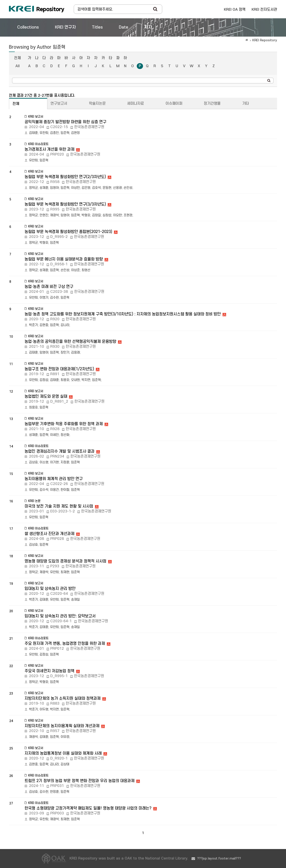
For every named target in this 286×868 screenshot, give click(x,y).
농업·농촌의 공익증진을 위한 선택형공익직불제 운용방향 (70, 342)
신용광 (117, 188)
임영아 (54, 188)
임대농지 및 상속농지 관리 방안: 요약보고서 (60, 616)
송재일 (75, 600)
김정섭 (44, 380)
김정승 (44, 655)
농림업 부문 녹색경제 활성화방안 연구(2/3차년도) (65, 177)
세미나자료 (136, 104)
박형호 (86, 215)
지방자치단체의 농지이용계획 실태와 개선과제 (62, 726)
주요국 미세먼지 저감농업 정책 (49, 671)
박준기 (33, 325)
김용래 (75, 353)
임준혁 (65, 133)
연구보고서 (59, 104)
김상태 (65, 764)
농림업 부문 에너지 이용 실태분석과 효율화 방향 (64, 259)
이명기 (44, 298)
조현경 (128, 215)
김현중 (44, 325)
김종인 (54, 133)
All (18, 66)
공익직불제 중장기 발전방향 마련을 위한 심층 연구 (65, 122)
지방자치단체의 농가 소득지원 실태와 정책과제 (63, 698)
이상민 (75, 188)
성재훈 (44, 188)
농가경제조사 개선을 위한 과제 (49, 149)
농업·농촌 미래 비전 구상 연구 (49, 287)
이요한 (117, 215)
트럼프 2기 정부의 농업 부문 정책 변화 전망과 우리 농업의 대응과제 (80, 781)
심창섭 (107, 215)
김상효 (33, 462)
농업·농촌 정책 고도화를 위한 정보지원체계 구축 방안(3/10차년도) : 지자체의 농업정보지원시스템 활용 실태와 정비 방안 (123, 314)
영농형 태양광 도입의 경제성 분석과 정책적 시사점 (65, 561)
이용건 (54, 490)
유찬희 (44, 133)
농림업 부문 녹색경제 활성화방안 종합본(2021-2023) (68, 232)
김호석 (96, 188)
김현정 (75, 133)
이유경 (65, 737)
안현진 (44, 215)
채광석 (54, 215)
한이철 (65, 490)
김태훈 (33, 133)
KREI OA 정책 (235, 10)
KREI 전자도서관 (264, 10)
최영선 (86, 270)
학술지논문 (97, 104)
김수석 (44, 490)
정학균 (33, 188)
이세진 (54, 435)
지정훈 (65, 462)
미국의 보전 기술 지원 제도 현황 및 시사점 (59, 506)
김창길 (96, 215)
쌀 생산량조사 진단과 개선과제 (49, 534)
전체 (17, 58)
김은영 (86, 188)
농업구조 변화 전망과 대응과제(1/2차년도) (59, 369)
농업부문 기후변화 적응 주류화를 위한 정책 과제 (64, 424)
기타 (246, 104)
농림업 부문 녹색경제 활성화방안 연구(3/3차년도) (65, 204)
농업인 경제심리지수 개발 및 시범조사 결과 (60, 451)
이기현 (54, 462)
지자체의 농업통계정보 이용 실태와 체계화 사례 (63, 753)
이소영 (44, 462)
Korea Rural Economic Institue (37, 9)
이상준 (75, 270)
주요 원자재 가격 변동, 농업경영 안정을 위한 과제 (65, 644)
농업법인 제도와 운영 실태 (46, 397)
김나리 (65, 325)
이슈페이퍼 (174, 104)
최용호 (65, 380)
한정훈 (54, 792)
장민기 (65, 353)
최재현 (65, 572)
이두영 (44, 709)
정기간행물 (212, 104)
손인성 (128, 188)
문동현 (107, 188)
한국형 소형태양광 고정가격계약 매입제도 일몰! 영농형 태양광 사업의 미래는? (88, 808)
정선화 (65, 435)
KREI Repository (265, 40)
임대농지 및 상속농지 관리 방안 (50, 589)
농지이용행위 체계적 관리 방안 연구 (54, 479)
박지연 (86, 380)
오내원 (75, 380)
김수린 (54, 298)
